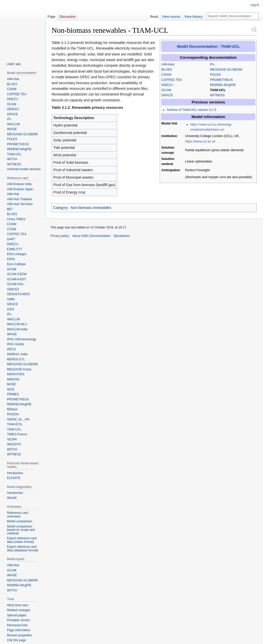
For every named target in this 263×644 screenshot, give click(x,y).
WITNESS (217, 95)
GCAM (166, 90)
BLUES (167, 70)
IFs (212, 64)
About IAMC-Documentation (91, 236)
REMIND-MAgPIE (223, 85)
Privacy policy (60, 236)
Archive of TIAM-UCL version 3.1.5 (192, 110)
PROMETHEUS (222, 80)
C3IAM (167, 75)
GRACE (167, 95)
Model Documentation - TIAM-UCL (208, 46)
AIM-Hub (168, 64)
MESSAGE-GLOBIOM (226, 70)
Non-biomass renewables (91, 208)
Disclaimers (122, 236)
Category (60, 208)
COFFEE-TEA (172, 80)
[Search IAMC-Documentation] (233, 16)
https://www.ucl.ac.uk (200, 141)
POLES (215, 75)
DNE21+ (168, 85)
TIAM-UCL (218, 90)
